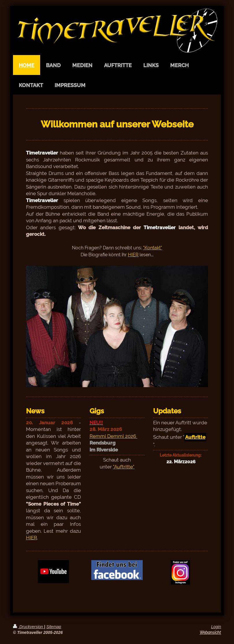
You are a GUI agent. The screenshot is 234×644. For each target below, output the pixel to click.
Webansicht (210, 632)
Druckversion (28, 627)
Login (216, 627)
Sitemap (54, 627)
